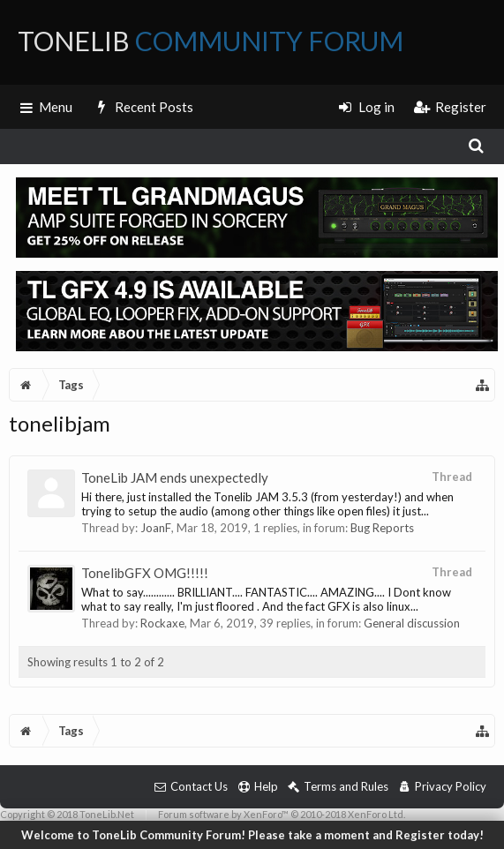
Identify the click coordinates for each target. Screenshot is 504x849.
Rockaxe (162, 623)
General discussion (412, 623)
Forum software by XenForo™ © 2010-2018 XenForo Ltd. (282, 814)
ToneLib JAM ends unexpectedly (175, 477)
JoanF (156, 528)
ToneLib (211, 41)
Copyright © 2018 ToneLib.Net (67, 814)
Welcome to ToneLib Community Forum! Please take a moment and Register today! (252, 835)
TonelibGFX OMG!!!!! (145, 573)
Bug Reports (382, 528)
